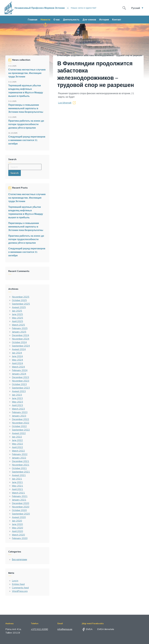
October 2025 (19, 300)
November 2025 (21, 297)
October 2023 (19, 384)
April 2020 (17, 531)
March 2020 (18, 535)
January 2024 (19, 374)
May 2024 (17, 360)
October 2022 (19, 426)
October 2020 (19, 510)
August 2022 (19, 433)
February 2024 (20, 370)
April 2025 (17, 321)
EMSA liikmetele (104, 629)
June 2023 (17, 398)
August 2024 (19, 349)
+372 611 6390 (39, 629)
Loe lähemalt (65, 103)
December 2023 (21, 377)
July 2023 (17, 395)
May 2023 (17, 402)
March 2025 (18, 325)
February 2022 (20, 454)
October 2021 (19, 468)
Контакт (117, 20)
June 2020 (17, 524)
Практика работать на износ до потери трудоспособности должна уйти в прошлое (26, 124)
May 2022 (17, 444)
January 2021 (19, 500)
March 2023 (18, 409)
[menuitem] (137, 8)
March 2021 (18, 493)
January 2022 (19, 458)
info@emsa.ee (65, 629)
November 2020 (21, 507)
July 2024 (17, 353)
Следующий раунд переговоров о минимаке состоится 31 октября (27, 140)
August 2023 (19, 391)
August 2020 (19, 517)
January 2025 (19, 332)
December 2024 (21, 335)
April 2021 (17, 489)
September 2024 (21, 346)
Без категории (19, 559)
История (104, 20)
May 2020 (17, 528)
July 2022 (17, 437)
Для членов (89, 20)
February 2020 (20, 538)
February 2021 (20, 496)
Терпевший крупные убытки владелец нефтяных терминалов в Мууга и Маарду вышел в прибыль (26, 91)
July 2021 (17, 479)
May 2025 (17, 318)
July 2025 (17, 311)
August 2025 (19, 307)
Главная (33, 20)
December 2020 (21, 503)
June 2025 (17, 314)
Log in (15, 581)
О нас (57, 20)
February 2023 (20, 412)
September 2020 (21, 514)
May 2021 (17, 486)
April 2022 (17, 447)
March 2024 (18, 367)
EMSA (87, 629)
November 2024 (21, 339)
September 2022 (21, 430)
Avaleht (61, 52)
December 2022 (21, 419)
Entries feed (18, 584)
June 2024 (17, 356)
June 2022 (17, 440)
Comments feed (20, 588)
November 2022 (21, 423)
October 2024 (19, 342)
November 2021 (21, 465)
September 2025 (21, 304)
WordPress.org (20, 591)
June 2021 (17, 482)
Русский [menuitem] (136, 8)
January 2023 (19, 416)
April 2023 (17, 405)
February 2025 (20, 328)
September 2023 (21, 388)
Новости (45, 20)
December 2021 (21, 461)
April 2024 (17, 363)
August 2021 (19, 475)
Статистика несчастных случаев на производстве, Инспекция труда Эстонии (27, 73)
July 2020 (17, 521)
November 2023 (21, 381)
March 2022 (18, 451)
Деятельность (71, 20)
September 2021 (21, 472)
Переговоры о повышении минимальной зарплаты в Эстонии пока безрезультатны (26, 108)
